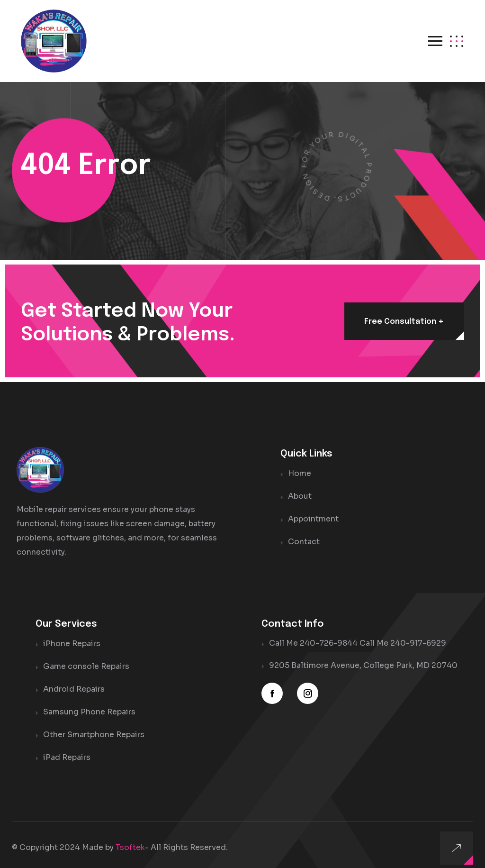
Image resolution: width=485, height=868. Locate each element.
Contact (304, 532)
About (300, 487)
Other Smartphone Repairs (94, 725)
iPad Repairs (67, 747)
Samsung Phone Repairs (89, 702)
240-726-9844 (329, 635)
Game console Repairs (86, 658)
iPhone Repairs (72, 635)
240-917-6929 (418, 635)
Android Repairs (74, 680)
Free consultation (404, 313)
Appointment (313, 509)
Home (300, 465)
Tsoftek (130, 837)
